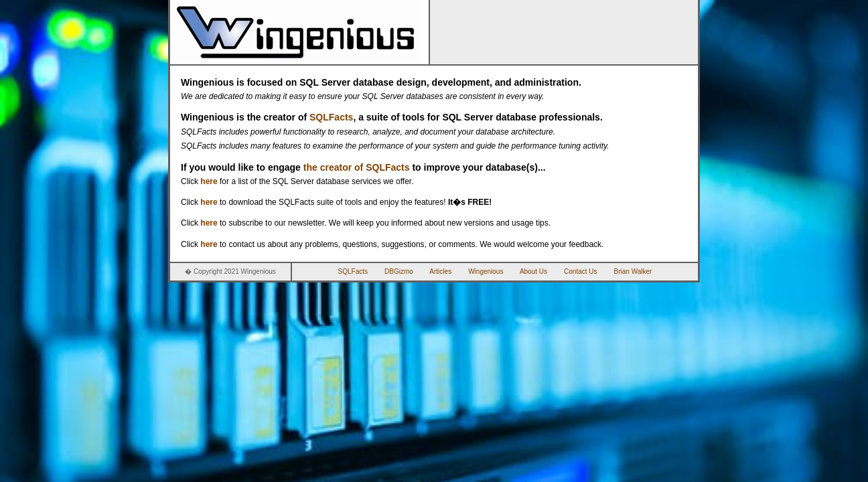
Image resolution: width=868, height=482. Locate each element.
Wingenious (486, 271)
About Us (533, 271)
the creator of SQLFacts (357, 167)
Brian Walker (633, 271)
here (209, 181)
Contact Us (580, 271)
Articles (440, 271)
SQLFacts (331, 117)
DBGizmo (399, 271)
